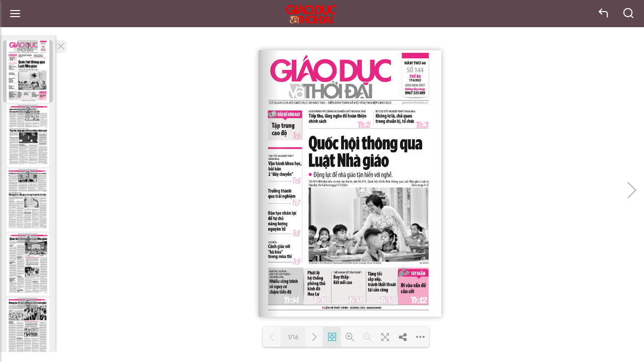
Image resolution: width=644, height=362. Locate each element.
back (604, 14)
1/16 (293, 337)
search (629, 14)
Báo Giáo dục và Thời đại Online (311, 14)
